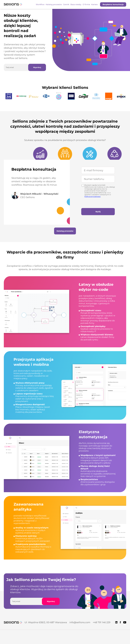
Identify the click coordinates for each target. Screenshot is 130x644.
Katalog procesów (54, 4)
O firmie (86, 4)
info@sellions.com (80, 622)
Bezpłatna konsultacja (113, 4)
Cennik (66, 4)
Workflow (40, 4)
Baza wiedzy (76, 4)
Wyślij (98, 212)
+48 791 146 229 (102, 622)
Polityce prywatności (92, 196)
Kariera (94, 4)
